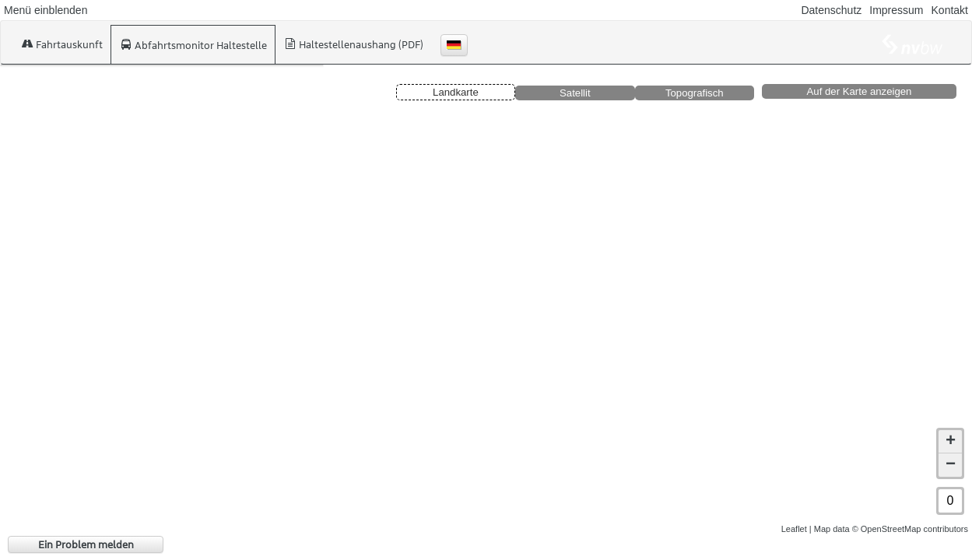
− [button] (951, 465)
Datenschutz (831, 10)
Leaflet (794, 529)
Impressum (896, 10)
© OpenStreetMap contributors (910, 529)
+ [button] (951, 442)
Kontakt (950, 10)
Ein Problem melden (86, 544)
